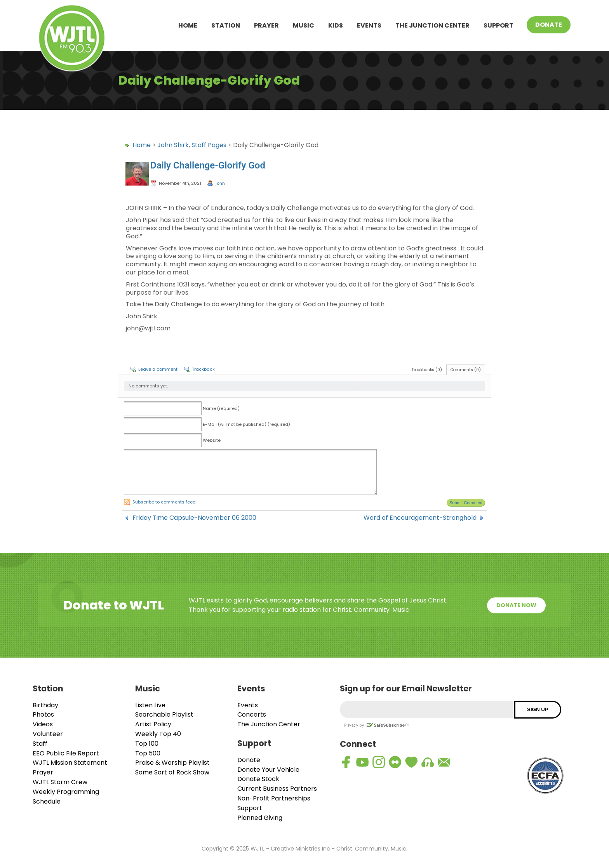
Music (304, 25)
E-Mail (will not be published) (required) (246, 424)
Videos (43, 724)
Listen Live (150, 705)
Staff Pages (209, 145)
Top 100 (147, 744)
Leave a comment (158, 369)
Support (499, 25)
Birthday (45, 705)
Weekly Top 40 (158, 734)
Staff (40, 744)
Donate (549, 25)
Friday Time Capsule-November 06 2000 (194, 518)
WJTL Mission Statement (70, 763)
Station (226, 25)
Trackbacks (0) (427, 370)
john (220, 183)
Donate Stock (258, 779)
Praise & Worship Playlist (172, 763)
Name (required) (221, 408)
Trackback (203, 369)
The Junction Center (432, 25)
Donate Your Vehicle (268, 770)
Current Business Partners (277, 789)
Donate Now (516, 605)
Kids (336, 25)
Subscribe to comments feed (164, 502)
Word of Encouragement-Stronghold (420, 518)
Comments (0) (466, 370)
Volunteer (48, 734)
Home (188, 25)
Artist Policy (153, 724)
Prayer (266, 25)
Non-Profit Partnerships (274, 798)
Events (369, 25)
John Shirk (173, 145)
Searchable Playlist (164, 714)
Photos (43, 714)
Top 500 (148, 753)
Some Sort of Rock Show (172, 772)
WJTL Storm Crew (60, 782)
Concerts (252, 714)
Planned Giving (260, 818)
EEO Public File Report (66, 753)
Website (212, 440)
